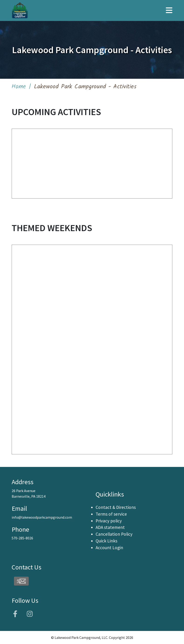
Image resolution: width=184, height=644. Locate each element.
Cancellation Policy (114, 534)
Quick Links (106, 541)
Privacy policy (109, 521)
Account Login (109, 548)
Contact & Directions (116, 507)
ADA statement (110, 527)
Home (19, 87)
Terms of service (111, 514)
